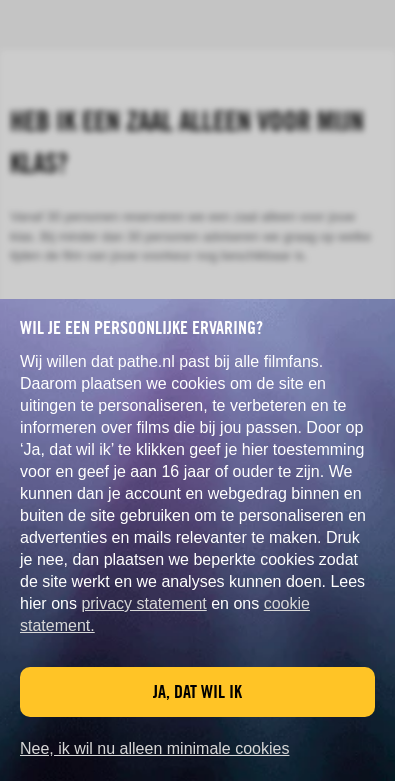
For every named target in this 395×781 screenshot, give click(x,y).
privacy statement (143, 603)
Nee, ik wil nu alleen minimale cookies (154, 748)
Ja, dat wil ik (197, 691)
